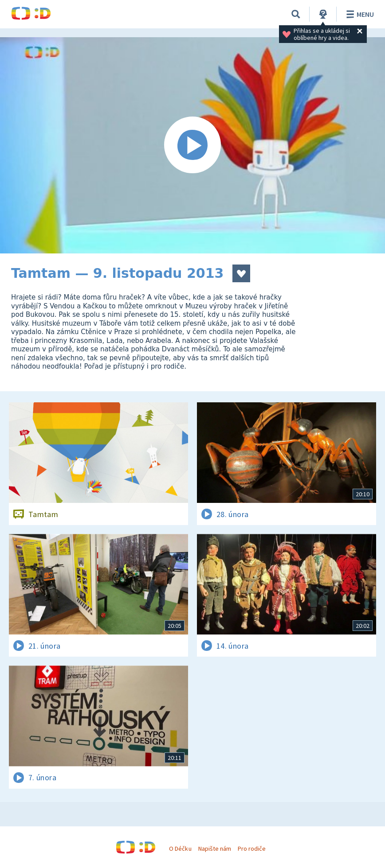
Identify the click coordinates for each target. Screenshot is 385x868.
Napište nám (215, 849)
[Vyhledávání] (296, 14)
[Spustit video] (192, 145)
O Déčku (180, 849)
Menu (359, 14)
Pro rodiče (252, 849)
